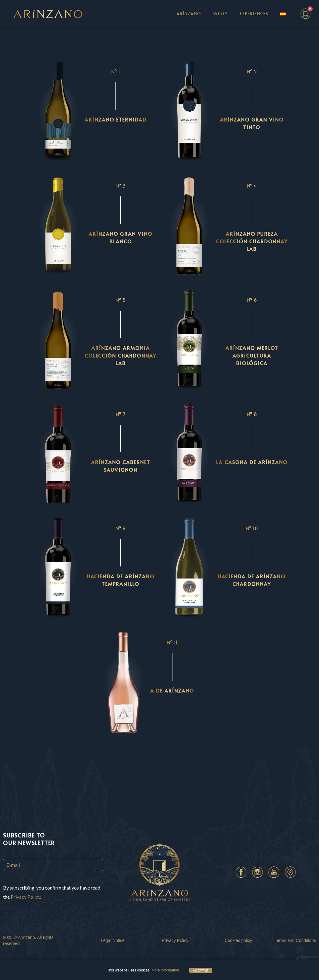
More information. (166, 970)
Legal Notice (113, 940)
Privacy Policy (25, 897)
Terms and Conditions (295, 940)
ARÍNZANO (189, 14)
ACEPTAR (201, 971)
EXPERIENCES (254, 14)
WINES (220, 14)
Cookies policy (238, 940)
